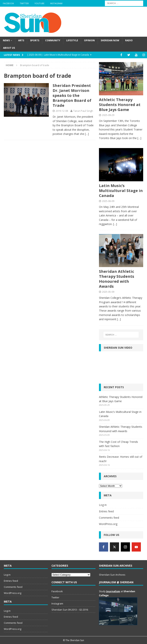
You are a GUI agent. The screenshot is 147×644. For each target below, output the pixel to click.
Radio (129, 40)
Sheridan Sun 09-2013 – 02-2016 (70, 610)
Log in (103, 505)
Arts (21, 40)
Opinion (89, 40)
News (6, 40)
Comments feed (109, 518)
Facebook (8, 3)
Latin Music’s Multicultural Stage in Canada (121, 191)
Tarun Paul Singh (83, 111)
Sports (35, 40)
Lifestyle (72, 40)
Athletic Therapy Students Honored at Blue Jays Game (120, 105)
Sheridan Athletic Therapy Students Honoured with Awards (117, 279)
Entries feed (106, 511)
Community (53, 40)
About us (9, 48)
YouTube (39, 3)
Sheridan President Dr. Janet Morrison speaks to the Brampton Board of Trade (72, 95)
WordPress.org (108, 524)
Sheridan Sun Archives (112, 575)
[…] (87, 134)
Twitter (24, 3)
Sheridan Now (110, 40)
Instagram (56, 3)
